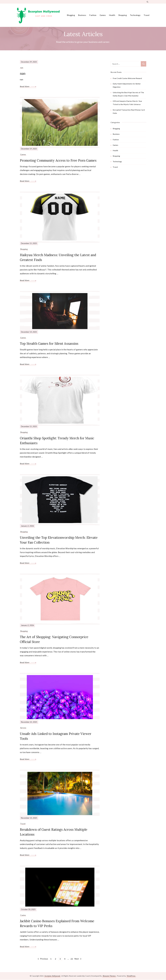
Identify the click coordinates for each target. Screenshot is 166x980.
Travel (147, 15)
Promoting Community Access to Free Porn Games (58, 160)
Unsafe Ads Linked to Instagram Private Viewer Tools (56, 736)
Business (82, 15)
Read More (28, 86)
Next (77, 959)
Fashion (93, 15)
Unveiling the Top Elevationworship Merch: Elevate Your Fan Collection (59, 540)
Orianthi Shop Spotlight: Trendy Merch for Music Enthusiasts (57, 441)
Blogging (71, 15)
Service (23, 728)
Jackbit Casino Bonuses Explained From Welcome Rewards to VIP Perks (57, 924)
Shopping (123, 15)
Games (103, 15)
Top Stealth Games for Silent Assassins (49, 344)
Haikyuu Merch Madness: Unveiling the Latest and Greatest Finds (58, 257)
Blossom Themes (109, 976)
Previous (44, 959)
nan (22, 68)
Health (112, 15)
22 (72, 959)
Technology (135, 15)
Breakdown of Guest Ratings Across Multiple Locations (54, 832)
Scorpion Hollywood (52, 976)
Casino (23, 915)
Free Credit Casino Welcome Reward (127, 78)
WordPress (131, 976)
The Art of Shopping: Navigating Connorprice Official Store (54, 639)
